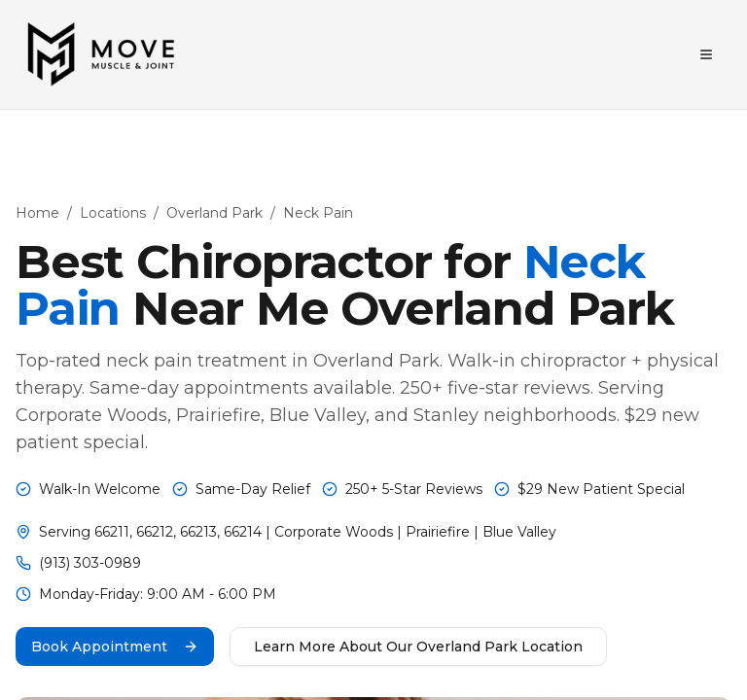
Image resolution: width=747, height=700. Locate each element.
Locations (113, 213)
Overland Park (214, 213)
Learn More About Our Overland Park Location (418, 647)
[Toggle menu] (706, 54)
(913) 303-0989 (90, 563)
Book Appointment (115, 647)
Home (37, 213)
